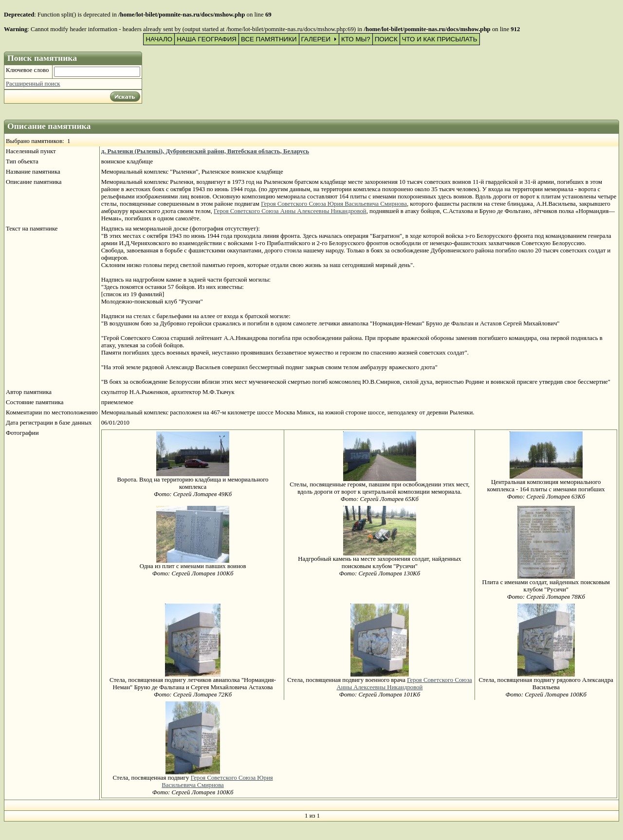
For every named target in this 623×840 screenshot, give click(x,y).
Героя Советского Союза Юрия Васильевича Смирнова (334, 204)
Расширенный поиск (33, 84)
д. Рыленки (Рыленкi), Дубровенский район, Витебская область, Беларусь (205, 151)
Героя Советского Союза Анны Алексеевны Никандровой (290, 211)
